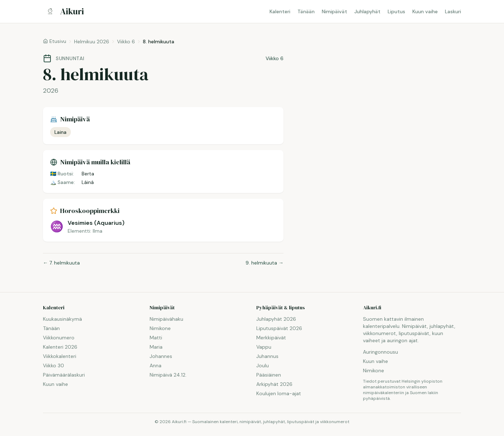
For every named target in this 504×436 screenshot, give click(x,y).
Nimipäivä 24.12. (168, 375)
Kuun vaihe (425, 11)
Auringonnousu (381, 352)
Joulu (263, 365)
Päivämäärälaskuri (64, 375)
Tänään (306, 11)
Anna (156, 365)
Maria (156, 347)
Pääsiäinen (269, 375)
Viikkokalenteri (60, 356)
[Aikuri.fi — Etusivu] (63, 11)
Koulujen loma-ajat (279, 393)
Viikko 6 (126, 42)
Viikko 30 (54, 365)
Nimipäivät (335, 11)
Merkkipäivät (271, 338)
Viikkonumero (59, 338)
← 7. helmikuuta (61, 263)
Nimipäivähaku (166, 319)
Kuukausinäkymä (62, 319)
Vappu (264, 347)
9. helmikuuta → (265, 263)
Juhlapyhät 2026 (276, 319)
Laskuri (453, 11)
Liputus (396, 11)
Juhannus (267, 356)
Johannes (161, 356)
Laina (60, 132)
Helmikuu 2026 (92, 42)
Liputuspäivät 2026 (279, 328)
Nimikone (160, 328)
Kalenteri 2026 (60, 347)
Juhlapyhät (367, 11)
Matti (156, 338)
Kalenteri (280, 11)
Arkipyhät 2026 (274, 384)
